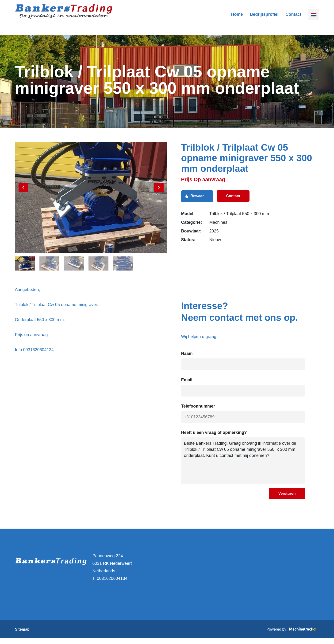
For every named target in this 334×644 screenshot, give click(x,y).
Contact (294, 18)
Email (187, 385)
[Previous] (23, 197)
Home (237, 18)
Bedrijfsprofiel (264, 18)
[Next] (159, 197)
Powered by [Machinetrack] (293, 635)
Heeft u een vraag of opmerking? (214, 438)
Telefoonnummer (198, 412)
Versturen (287, 499)
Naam (187, 359)
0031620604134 (112, 584)
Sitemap (22, 635)
